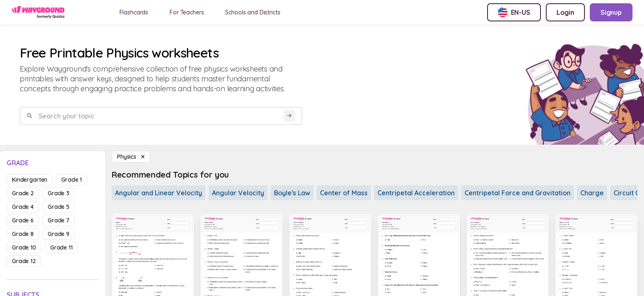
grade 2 (23, 193)
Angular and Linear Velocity (159, 193)
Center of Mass (344, 193)
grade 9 (59, 234)
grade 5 (59, 207)
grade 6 (23, 220)
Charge (592, 193)
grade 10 (24, 247)
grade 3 (59, 193)
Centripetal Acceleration (416, 193)
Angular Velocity (238, 193)
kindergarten (30, 180)
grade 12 (24, 261)
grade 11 (61, 247)
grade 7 (59, 220)
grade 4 (23, 207)
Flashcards (134, 12)
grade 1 (71, 180)
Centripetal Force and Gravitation (517, 193)
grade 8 (23, 234)
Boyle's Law (292, 193)
